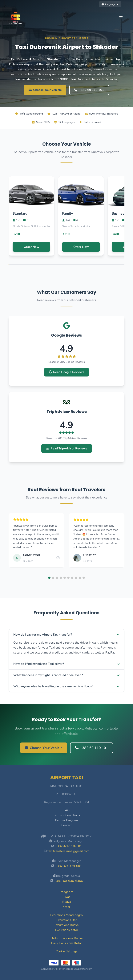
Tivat (66, 897)
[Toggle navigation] (121, 18)
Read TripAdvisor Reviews (67, 448)
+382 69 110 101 (89, 90)
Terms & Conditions (66, 815)
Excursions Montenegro (66, 915)
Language (110, 4)
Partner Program (66, 820)
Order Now (32, 247)
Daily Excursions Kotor (66, 943)
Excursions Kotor (67, 930)
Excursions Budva (66, 925)
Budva (67, 902)
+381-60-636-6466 (69, 881)
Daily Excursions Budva (67, 938)
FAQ (66, 810)
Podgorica (67, 892)
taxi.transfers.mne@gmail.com (68, 851)
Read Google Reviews (66, 372)
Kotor (66, 907)
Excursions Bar (66, 920)
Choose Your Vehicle (45, 90)
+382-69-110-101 (69, 846)
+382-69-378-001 (69, 866)
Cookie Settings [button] (66, 951)
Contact (67, 825)
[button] (49, 578)
